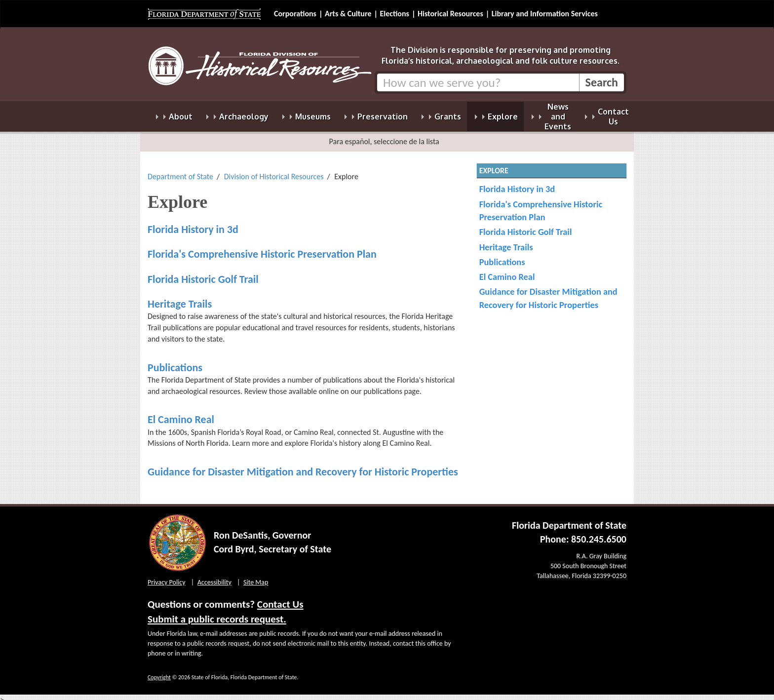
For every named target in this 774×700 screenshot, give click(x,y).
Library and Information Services (545, 14)
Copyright (159, 671)
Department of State (180, 171)
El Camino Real (181, 413)
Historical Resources (450, 14)
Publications (175, 362)
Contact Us (280, 598)
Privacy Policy (167, 576)
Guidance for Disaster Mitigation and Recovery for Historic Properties (303, 466)
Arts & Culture (348, 14)
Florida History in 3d (193, 223)
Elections (394, 14)
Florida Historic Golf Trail (203, 273)
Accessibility (214, 576)
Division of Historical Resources (274, 171)
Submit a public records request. (217, 613)
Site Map (256, 576)
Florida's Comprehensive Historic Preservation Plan (262, 248)
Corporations (295, 14)
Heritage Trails (180, 298)
